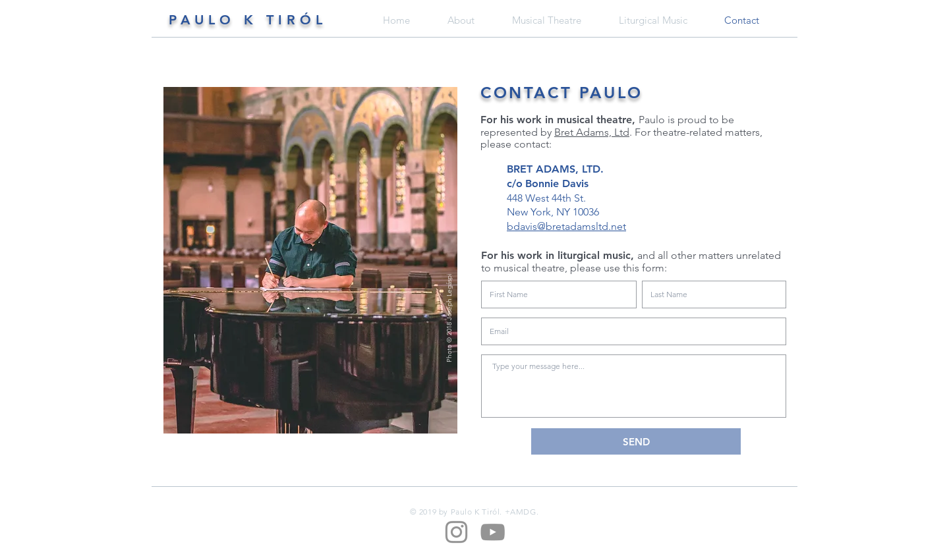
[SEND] (636, 441)
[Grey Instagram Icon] (456, 532)
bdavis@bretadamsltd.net (566, 226)
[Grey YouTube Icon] (493, 532)
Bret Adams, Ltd (592, 132)
